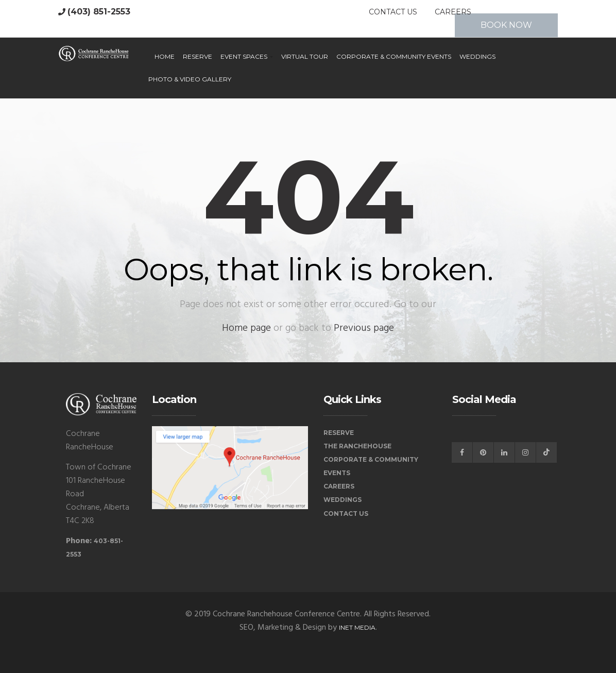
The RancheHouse (357, 446)
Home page (246, 328)
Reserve (198, 56)
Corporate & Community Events (394, 56)
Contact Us (393, 12)
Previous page (364, 328)
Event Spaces (247, 56)
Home (165, 56)
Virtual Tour (305, 56)
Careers (453, 12)
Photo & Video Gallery (190, 79)
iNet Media (357, 627)
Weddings (477, 56)
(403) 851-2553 (99, 12)
